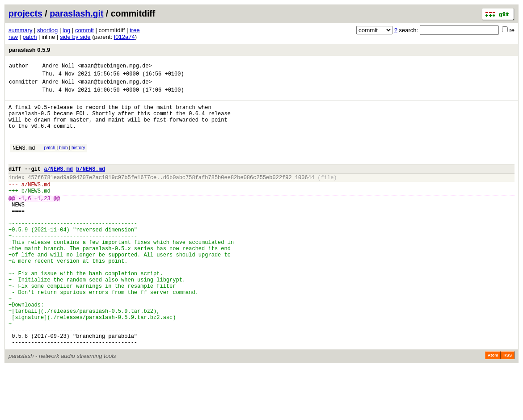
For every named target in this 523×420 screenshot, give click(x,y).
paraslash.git (76, 13)
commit (84, 30)
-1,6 (25, 220)
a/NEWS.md (58, 185)
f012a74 (124, 37)
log (66, 30)
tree (135, 30)
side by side (75, 37)
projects (25, 13)
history (78, 160)
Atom (493, 407)
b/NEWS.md (91, 185)
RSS (508, 407)
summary (20, 30)
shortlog (47, 30)
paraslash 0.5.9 (29, 50)
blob (63, 160)
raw (13, 37)
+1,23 (42, 220)
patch (30, 37)
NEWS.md (24, 161)
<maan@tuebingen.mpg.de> (115, 67)
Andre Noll (59, 67)
